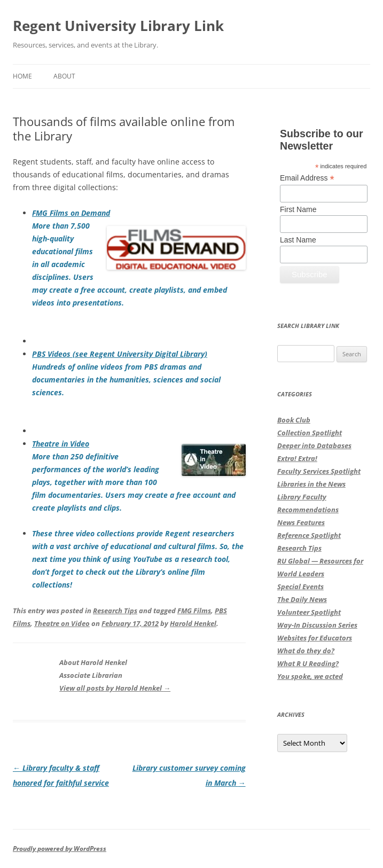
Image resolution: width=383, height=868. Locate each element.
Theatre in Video (61, 444)
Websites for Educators (315, 638)
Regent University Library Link (118, 26)
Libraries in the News (311, 484)
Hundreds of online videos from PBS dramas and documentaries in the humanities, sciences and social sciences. (126, 380)
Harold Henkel (193, 623)
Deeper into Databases (314, 445)
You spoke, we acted (310, 676)
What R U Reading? (308, 663)
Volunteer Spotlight (309, 612)
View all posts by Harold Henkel (115, 688)
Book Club (294, 420)
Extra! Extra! (297, 458)
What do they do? (306, 651)
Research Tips (115, 611)
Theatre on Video (62, 623)
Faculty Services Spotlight (319, 471)
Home (22, 76)
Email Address (307, 178)
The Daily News (302, 599)
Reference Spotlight (309, 535)
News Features (301, 522)
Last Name (298, 240)
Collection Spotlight (310, 433)
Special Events (300, 587)
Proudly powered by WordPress (60, 849)
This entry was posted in (53, 611)
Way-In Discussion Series (317, 625)
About (64, 76)
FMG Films (194, 611)
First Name (298, 209)
